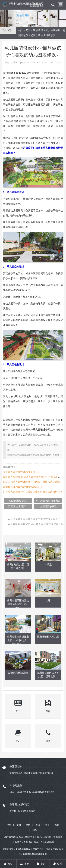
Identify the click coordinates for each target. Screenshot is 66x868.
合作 (57, 825)
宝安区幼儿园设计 (18, 506)
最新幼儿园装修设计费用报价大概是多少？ (37, 519)
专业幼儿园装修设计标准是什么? (21, 472)
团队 (28, 825)
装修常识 (38, 30)
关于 (47, 825)
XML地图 (50, 842)
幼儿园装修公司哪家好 (48, 501)
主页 (20, 30)
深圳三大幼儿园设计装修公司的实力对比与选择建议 (32, 482)
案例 (19, 825)
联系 (35, 830)
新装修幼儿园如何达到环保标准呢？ (23, 487)
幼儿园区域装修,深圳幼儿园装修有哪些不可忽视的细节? (34, 477)
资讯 (28, 30)
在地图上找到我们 (19, 804)
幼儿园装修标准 (18, 501)
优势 (9, 825)
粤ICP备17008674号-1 (34, 842)
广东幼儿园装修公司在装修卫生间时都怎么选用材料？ (33, 492)
